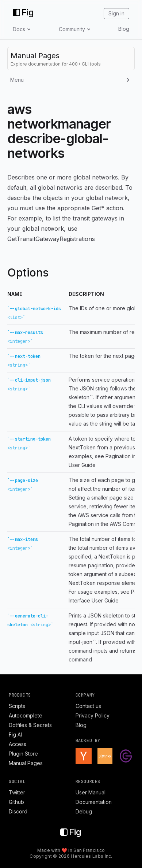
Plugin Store (23, 754)
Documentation (94, 802)
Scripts (17, 706)
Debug (84, 811)
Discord (18, 811)
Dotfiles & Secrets (30, 725)
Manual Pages (26, 763)
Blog (124, 29)
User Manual (91, 792)
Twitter (17, 792)
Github (16, 802)
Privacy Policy (93, 715)
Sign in (116, 13)
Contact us (88, 706)
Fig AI (15, 735)
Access (18, 744)
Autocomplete (26, 715)
